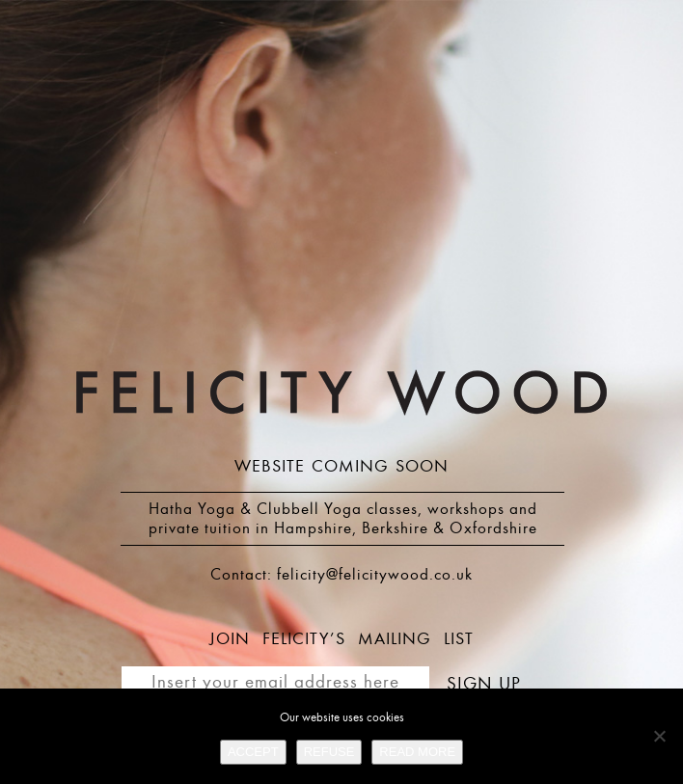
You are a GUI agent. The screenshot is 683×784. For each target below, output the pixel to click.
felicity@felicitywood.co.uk (375, 574)
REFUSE (329, 752)
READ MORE (417, 752)
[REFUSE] (659, 736)
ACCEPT (253, 752)
